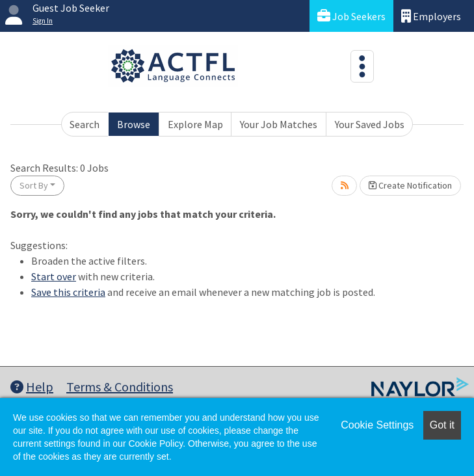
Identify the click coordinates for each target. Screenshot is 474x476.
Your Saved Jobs (370, 124)
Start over (54, 276)
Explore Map (195, 124)
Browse (134, 124)
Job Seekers (351, 16)
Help (32, 387)
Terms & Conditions (120, 387)
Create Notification (410, 185)
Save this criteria (68, 292)
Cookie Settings (377, 425)
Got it (442, 425)
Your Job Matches (279, 124)
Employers (431, 16)
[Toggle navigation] (362, 66)
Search (85, 124)
